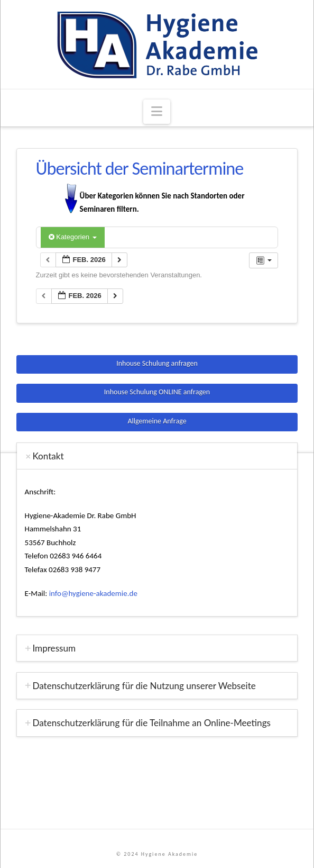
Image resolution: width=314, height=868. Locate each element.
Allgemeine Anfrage (157, 421)
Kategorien (73, 237)
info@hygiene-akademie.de (93, 593)
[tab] (157, 456)
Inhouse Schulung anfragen (157, 363)
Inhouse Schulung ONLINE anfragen (157, 392)
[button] (157, 112)
